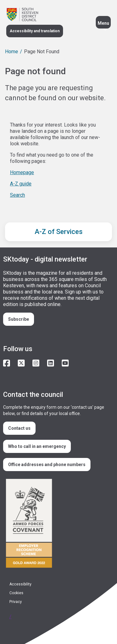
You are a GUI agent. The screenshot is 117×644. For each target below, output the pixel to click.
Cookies (16, 593)
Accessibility (20, 584)
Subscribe (19, 319)
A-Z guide (21, 184)
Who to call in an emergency (37, 446)
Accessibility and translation (35, 31)
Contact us (19, 428)
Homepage (22, 172)
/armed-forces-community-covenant (56, 524)
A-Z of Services (59, 232)
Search (17, 195)
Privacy (16, 602)
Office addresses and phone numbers (47, 465)
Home (12, 52)
